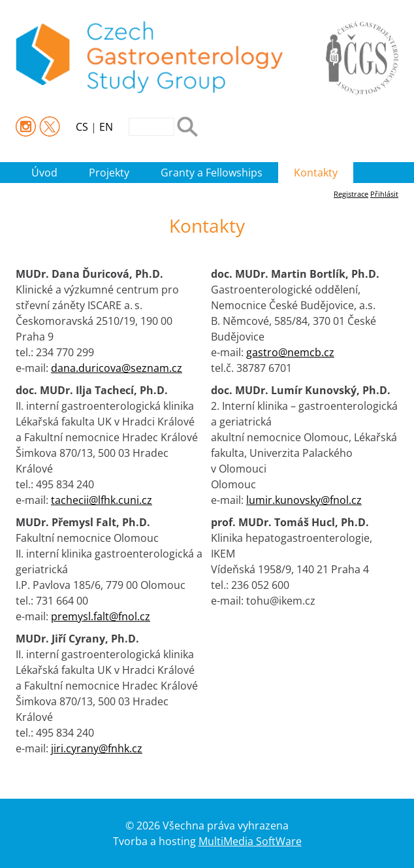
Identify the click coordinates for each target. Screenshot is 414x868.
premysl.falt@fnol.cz (101, 616)
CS (82, 127)
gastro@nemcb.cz (290, 352)
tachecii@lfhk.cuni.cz (102, 500)
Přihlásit (384, 194)
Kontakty (316, 173)
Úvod (44, 173)
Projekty (109, 173)
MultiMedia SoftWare (250, 841)
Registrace (351, 194)
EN (106, 127)
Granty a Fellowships (212, 173)
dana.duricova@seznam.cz (117, 368)
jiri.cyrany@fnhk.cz (97, 748)
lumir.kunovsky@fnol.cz (304, 500)
